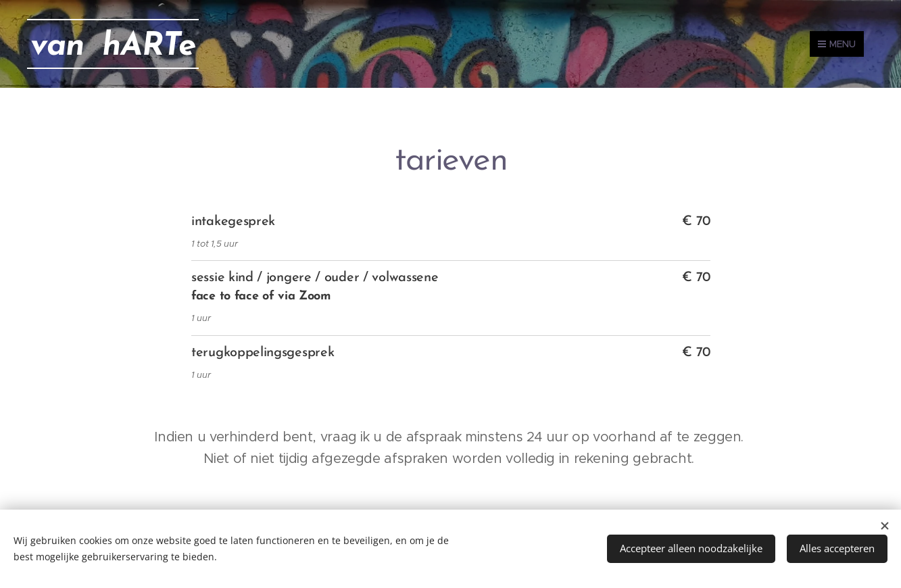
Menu (837, 44)
